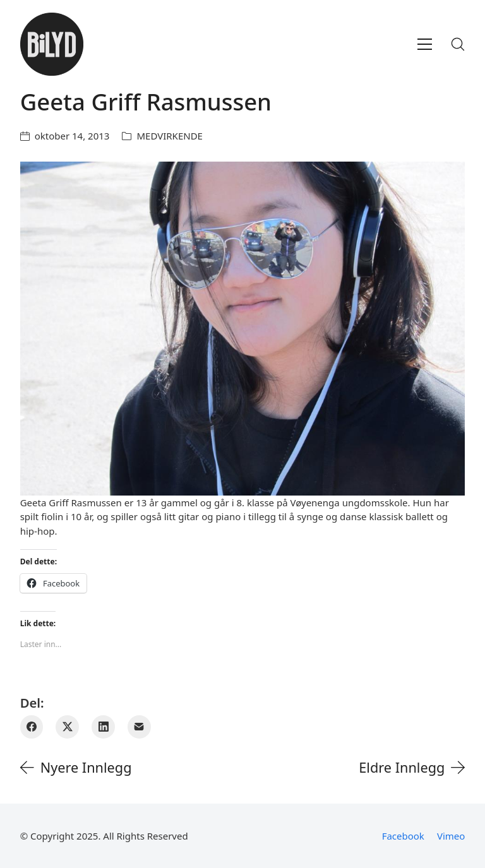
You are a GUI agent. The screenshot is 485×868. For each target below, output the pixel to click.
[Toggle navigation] (425, 44)
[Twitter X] (67, 727)
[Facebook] (32, 727)
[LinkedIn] (103, 727)
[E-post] (139, 727)
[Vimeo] (451, 836)
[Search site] (458, 44)
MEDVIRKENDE (169, 136)
